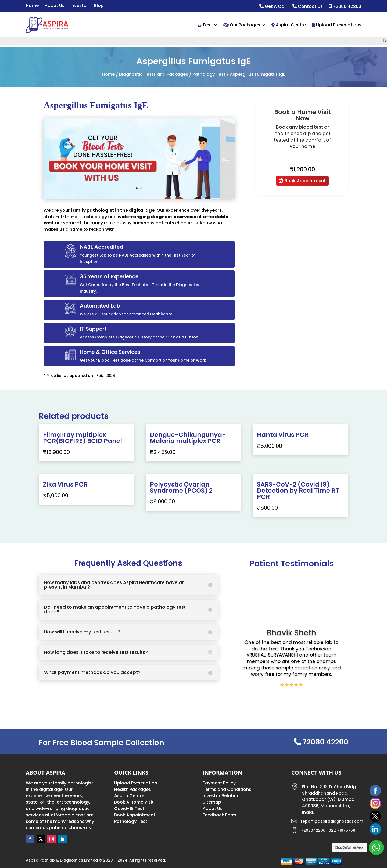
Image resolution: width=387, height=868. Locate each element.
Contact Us (308, 7)
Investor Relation (221, 796)
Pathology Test (209, 74)
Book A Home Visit (134, 802)
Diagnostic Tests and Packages (154, 74)
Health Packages (133, 789)
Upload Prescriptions (337, 25)
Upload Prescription (136, 783)
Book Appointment (305, 181)
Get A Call (273, 7)
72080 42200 (345, 7)
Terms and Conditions (227, 789)
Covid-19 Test (129, 808)
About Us (55, 6)
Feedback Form (219, 815)
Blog (99, 6)
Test (205, 25)
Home (32, 6)
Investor (79, 6)
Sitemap (212, 802)
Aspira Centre (289, 25)
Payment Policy (219, 783)
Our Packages (242, 25)
